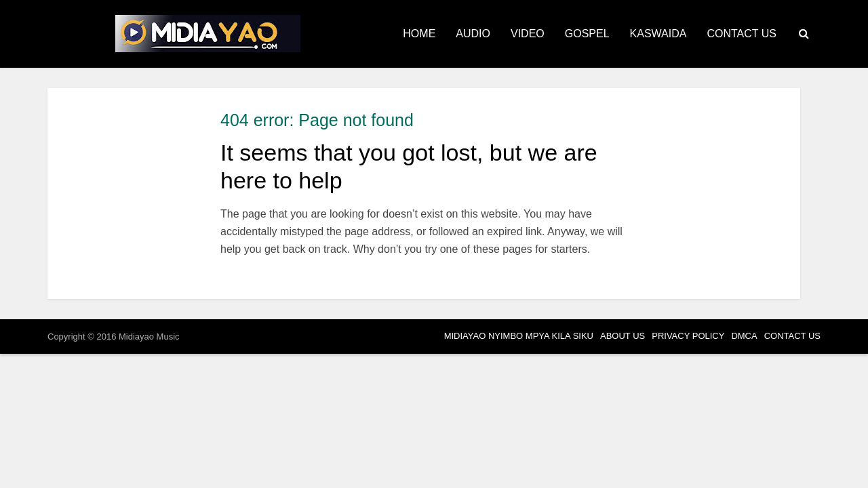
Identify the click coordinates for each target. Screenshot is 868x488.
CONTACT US (742, 34)
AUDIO (473, 34)
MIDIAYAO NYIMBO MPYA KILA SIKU (519, 336)
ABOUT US (623, 336)
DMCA (744, 336)
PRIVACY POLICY (688, 336)
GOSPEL (587, 34)
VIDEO (528, 34)
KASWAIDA (658, 34)
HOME (419, 34)
